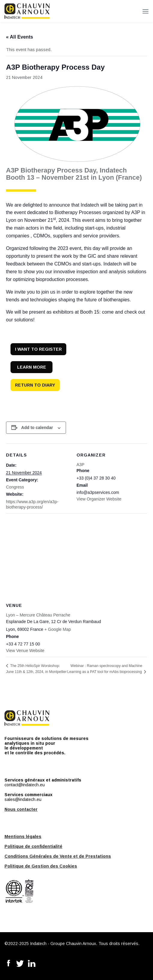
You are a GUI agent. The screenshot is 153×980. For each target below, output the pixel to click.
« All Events (19, 37)
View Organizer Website (99, 499)
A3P (80, 465)
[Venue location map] (76, 557)
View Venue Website (25, 651)
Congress (15, 487)
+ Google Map (58, 629)
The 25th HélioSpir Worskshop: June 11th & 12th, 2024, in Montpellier (36, 669)
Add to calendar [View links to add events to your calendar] (37, 428)
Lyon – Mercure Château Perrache (38, 615)
